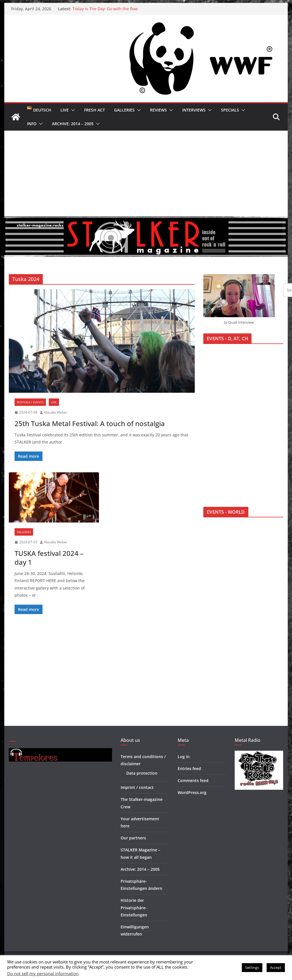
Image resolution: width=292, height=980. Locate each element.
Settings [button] (252, 967)
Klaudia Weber (56, 412)
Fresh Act (95, 110)
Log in (184, 757)
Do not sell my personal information (43, 973)
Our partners (133, 838)
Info (32, 124)
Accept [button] (276, 967)
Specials (230, 110)
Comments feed (193, 780)
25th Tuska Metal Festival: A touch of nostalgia (90, 423)
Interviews (194, 110)
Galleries (124, 110)
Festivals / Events (30, 402)
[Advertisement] (146, 173)
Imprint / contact (137, 787)
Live (65, 110)
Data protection (142, 773)
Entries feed (189, 769)
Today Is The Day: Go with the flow (105, 9)
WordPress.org (192, 792)
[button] (72, 110)
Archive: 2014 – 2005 (73, 124)
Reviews (158, 110)
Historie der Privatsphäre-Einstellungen (134, 907)
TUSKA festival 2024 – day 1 (49, 558)
